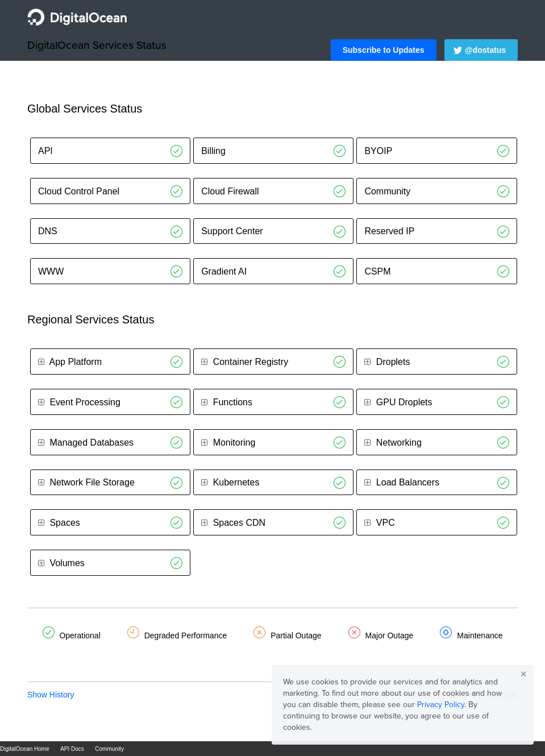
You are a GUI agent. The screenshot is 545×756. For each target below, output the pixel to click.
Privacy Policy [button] (441, 705)
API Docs (72, 749)
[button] (384, 50)
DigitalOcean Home (25, 749)
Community (109, 749)
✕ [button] (523, 674)
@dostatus (485, 50)
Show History (51, 695)
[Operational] (176, 151)
